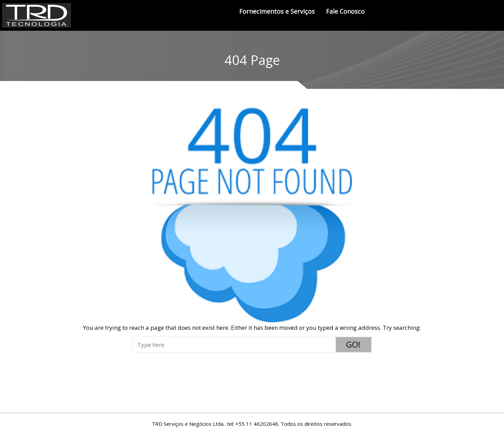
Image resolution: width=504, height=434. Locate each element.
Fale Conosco (345, 11)
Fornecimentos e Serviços (277, 11)
